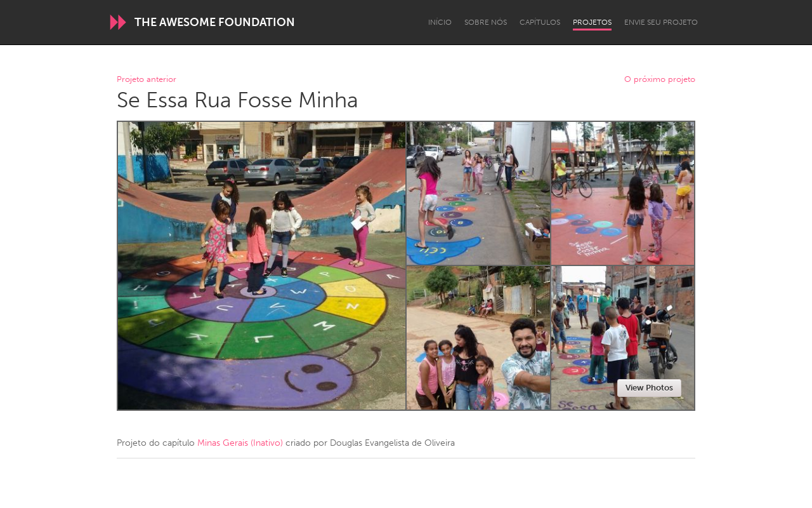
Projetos (592, 22)
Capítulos (540, 22)
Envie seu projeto (661, 22)
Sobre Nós (486, 22)
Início (440, 22)
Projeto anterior (147, 80)
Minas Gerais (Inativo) (240, 443)
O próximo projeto (660, 80)
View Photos (649, 388)
